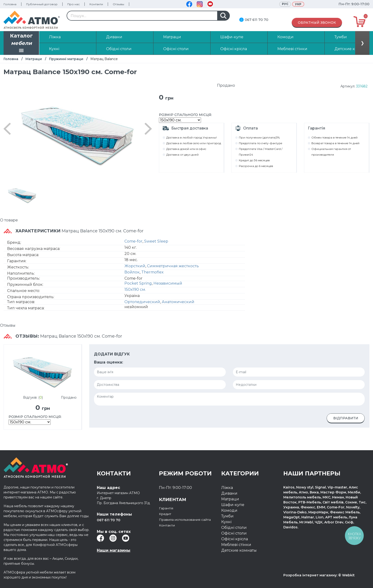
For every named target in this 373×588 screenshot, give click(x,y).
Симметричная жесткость (173, 266)
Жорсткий (135, 266)
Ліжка (227, 488)
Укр (298, 4)
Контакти (96, 4)
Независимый (168, 283)
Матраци (34, 59)
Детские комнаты (239, 550)
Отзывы (118, 4)
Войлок (132, 272)
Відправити (346, 418)
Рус (285, 4)
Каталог (21, 43)
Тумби (227, 516)
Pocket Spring (138, 283)
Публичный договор (42, 4)
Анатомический (178, 302)
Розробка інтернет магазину (310, 575)
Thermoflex (152, 272)
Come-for (133, 241)
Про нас (74, 4)
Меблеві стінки (236, 545)
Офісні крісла (235, 539)
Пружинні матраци (66, 59)
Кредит (166, 514)
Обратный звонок (317, 23)
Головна (10, 4)
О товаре (9, 220)
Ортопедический (142, 302)
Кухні (226, 522)
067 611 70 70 (257, 20)
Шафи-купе (233, 505)
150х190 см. (135, 289)
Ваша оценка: (108, 362)
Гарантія (167, 508)
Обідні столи (234, 528)
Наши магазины (114, 550)
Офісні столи (234, 533)
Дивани (229, 493)
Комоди (229, 510)
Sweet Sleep (156, 241)
